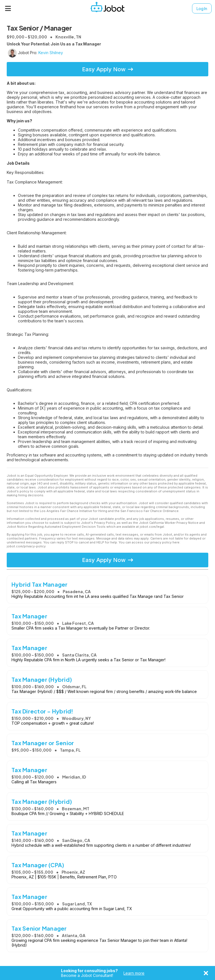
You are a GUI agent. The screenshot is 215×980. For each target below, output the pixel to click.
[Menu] (8, 8)
